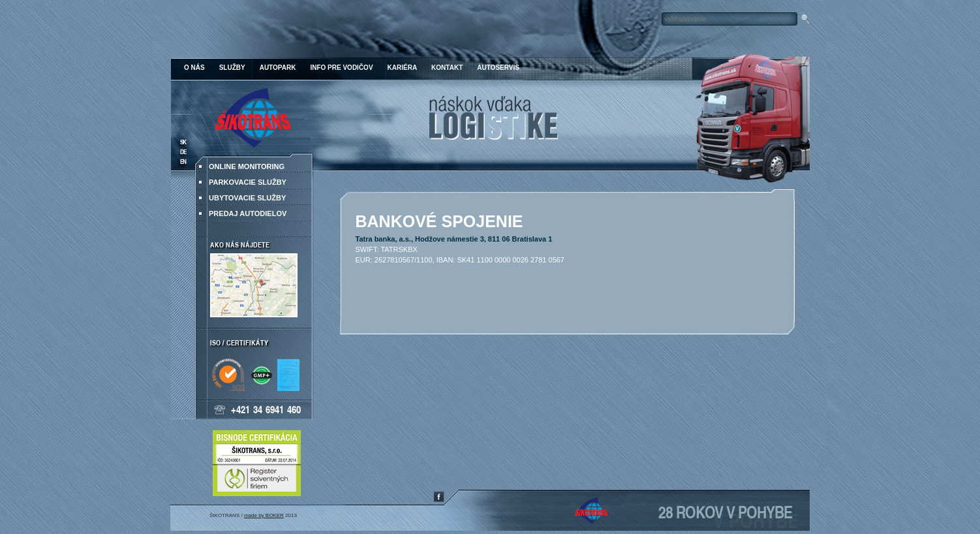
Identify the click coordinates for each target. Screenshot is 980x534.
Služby (232, 68)
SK (183, 142)
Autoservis (498, 68)
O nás (194, 68)
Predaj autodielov (248, 213)
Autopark (278, 68)
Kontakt (447, 68)
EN (183, 162)
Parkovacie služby (248, 182)
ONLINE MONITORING (247, 166)
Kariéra (403, 68)
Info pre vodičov (341, 68)
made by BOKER (264, 515)
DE (183, 152)
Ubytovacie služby (247, 198)
